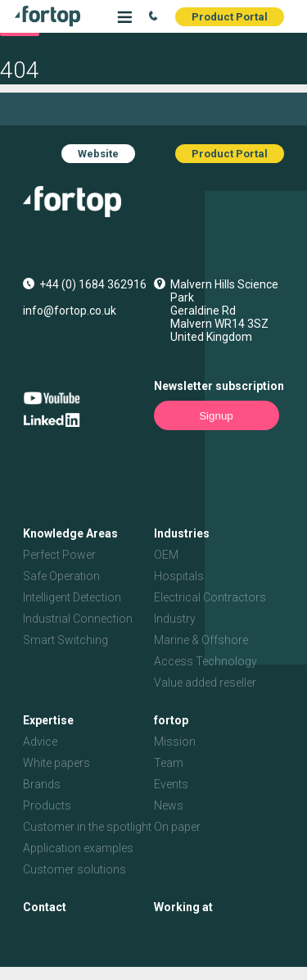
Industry (175, 619)
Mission (175, 742)
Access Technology (205, 661)
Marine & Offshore (201, 640)
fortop (171, 720)
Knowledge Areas (70, 533)
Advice (40, 742)
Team (169, 763)
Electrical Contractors (210, 597)
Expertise (48, 720)
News (169, 805)
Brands (42, 784)
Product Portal (230, 17)
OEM (166, 555)
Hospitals (179, 576)
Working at (183, 907)
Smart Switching (65, 640)
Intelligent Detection (72, 597)
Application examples (78, 848)
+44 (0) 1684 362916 (93, 284)
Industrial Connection (78, 619)
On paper (177, 827)
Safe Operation (61, 576)
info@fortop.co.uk (70, 311)
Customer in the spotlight (87, 827)
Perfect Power (59, 555)
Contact (45, 907)
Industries (182, 533)
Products (47, 805)
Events (171, 784)
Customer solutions (74, 869)
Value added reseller (205, 683)
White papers (56, 763)
